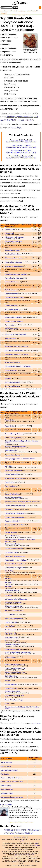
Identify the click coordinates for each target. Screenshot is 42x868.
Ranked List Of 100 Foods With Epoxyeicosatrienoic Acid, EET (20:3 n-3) (21, 141)
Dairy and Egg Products (9, 770)
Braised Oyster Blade (13, 691)
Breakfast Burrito (11, 533)
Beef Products (6, 766)
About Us (25, 837)
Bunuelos (8, 595)
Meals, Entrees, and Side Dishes (12, 782)
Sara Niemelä (6, 805)
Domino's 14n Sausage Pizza (15, 506)
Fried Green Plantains (13, 362)
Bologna (8, 378)
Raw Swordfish (10, 338)
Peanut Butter (10, 420)
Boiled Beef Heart (11, 676)
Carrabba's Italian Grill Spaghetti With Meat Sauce (22, 502)
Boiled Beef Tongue (12, 591)
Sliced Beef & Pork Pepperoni (15, 334)
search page (36, 723)
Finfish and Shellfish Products (11, 778)
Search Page (16, 128)
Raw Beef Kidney (11, 450)
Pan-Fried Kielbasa (12, 306)
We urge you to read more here (24, 855)
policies (23, 841)
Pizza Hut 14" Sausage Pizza (15, 478)
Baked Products (6, 763)
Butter (7, 704)
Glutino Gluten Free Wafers (15, 513)
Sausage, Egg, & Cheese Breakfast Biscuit (20, 459)
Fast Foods (5, 774)
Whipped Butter (11, 657)
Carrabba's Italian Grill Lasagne (16, 599)
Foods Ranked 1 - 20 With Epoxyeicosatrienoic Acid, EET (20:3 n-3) (21, 146)
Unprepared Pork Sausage (14, 298)
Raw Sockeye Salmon (13, 455)
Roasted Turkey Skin (12, 641)
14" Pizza (8, 466)
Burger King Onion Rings (14, 700)
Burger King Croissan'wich (14, 695)
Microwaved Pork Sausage (14, 237)
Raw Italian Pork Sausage (14, 278)
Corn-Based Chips (11, 552)
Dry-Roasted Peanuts (13, 382)
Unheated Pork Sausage (13, 241)
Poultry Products (7, 789)
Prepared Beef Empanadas (14, 517)
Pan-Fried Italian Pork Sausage (16, 274)
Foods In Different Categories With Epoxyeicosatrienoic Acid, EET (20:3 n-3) (21, 157)
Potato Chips (10, 571)
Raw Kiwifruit (10, 482)
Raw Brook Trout (11, 622)
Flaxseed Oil (9, 230)
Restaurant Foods (7, 793)
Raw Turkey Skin (11, 630)
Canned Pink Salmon (12, 474)
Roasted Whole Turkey (13, 649)
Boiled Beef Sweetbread (13, 471)
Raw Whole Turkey (12, 638)
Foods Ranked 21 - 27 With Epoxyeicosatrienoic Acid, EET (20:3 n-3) (21, 151)
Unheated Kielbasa (12, 282)
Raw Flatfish (9, 626)
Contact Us (17, 837)
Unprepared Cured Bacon (14, 266)
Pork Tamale (9, 615)
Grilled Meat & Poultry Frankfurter (17, 354)
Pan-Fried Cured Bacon (13, 254)
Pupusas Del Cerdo (12, 521)
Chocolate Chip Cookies (14, 602)
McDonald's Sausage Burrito (15, 556)
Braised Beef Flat (11, 684)
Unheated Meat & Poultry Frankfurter (18, 366)
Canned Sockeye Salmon (14, 434)
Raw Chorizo (10, 325)
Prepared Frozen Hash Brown (15, 446)
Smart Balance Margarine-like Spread (18, 652)
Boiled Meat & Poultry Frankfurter (17, 346)
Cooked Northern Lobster (14, 549)
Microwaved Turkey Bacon (14, 611)
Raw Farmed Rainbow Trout (15, 525)
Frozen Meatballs (11, 370)
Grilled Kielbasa (11, 290)
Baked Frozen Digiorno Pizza (15, 664)
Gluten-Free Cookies (12, 509)
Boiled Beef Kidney (12, 328)
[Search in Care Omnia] (6, 8)
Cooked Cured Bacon (13, 250)
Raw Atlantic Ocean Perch (14, 618)
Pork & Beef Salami (12, 309)
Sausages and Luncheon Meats (12, 797)
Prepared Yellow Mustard (14, 321)
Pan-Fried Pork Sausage (14, 262)
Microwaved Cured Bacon (14, 258)
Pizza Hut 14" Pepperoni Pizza (16, 560)
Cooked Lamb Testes (12, 544)
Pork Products (6, 786)
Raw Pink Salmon (11, 486)
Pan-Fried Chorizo (11, 294)
